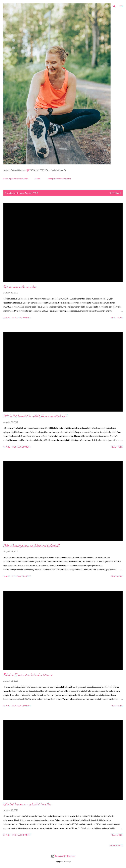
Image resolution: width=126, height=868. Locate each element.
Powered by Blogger (63, 856)
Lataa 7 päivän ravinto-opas (16, 179)
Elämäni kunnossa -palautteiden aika (27, 804)
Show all (115, 193)
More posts (116, 845)
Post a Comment (22, 317)
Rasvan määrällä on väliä (20, 287)
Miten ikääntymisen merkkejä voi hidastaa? (31, 545)
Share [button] (7, 317)
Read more (117, 317)
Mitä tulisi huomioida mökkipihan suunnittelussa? (35, 416)
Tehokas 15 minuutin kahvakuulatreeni (28, 675)
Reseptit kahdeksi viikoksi (59, 179)
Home (38, 179)
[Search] (114, 5)
